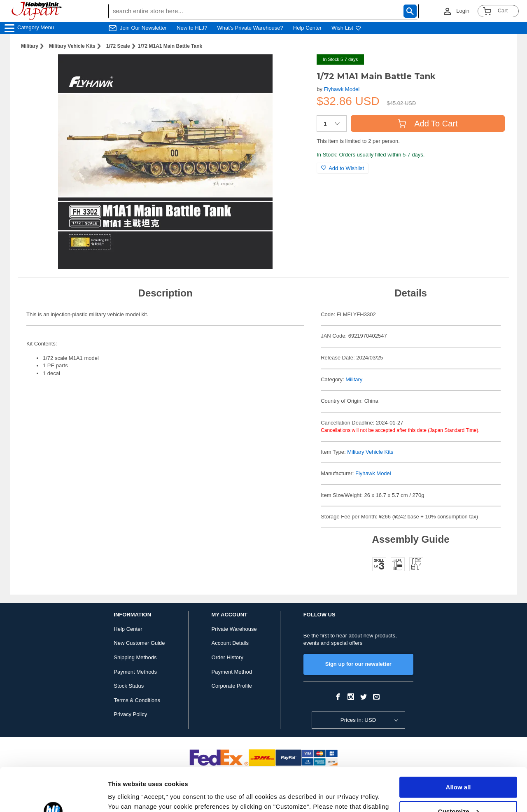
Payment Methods (135, 672)
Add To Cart (428, 124)
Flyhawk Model (342, 89)
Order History (227, 657)
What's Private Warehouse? (250, 28)
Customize (459, 768)
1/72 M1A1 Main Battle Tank (170, 46)
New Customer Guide (139, 643)
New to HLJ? (192, 28)
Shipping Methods (135, 657)
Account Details (230, 643)
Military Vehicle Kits (72, 46)
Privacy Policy (130, 714)
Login (463, 11)
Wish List (346, 28)
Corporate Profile (232, 686)
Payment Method (232, 672)
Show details (127, 796)
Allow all (458, 744)
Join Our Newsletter (143, 28)
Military (30, 46)
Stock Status (129, 686)
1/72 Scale (118, 46)
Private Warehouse (234, 629)
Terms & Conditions (137, 700)
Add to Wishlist (343, 168)
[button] (294, 69)
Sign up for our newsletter (358, 664)
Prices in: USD (358, 720)
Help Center (307, 28)
